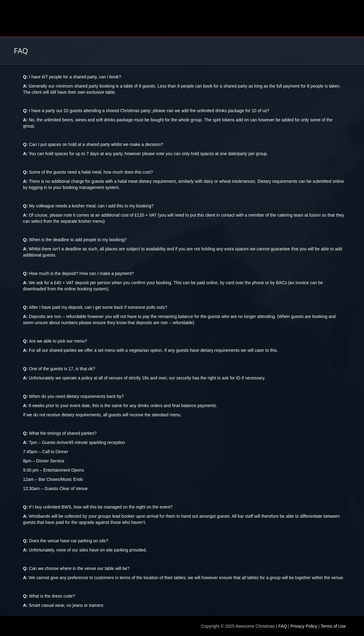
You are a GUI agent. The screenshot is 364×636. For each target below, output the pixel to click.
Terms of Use (333, 626)
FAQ (283, 626)
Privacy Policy (304, 626)
